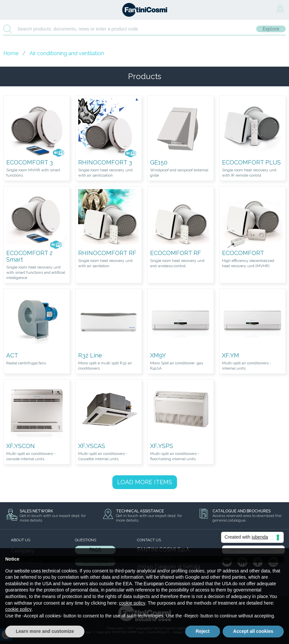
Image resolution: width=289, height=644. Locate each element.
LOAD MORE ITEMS (145, 482)
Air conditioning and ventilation (67, 53)
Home (11, 53)
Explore (271, 29)
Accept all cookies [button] (253, 631)
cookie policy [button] (132, 603)
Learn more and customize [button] (45, 631)
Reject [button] (203, 631)
